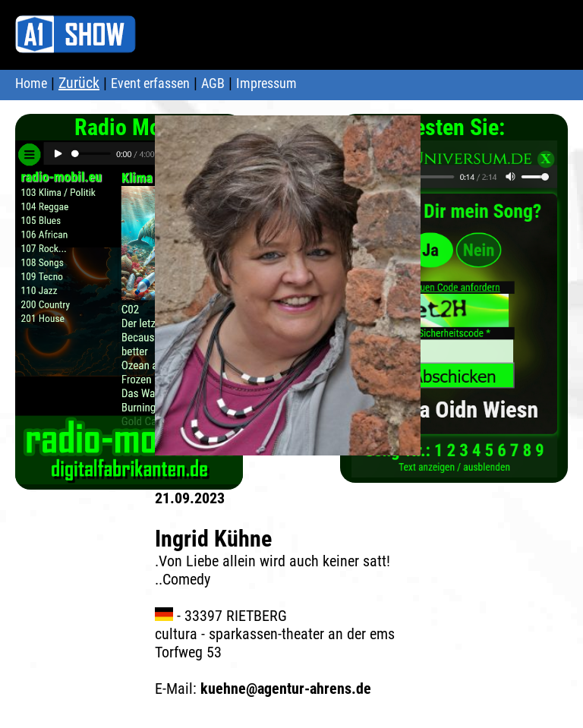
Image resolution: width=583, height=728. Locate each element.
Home (31, 83)
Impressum (266, 83)
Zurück (79, 83)
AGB (213, 83)
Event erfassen (150, 83)
